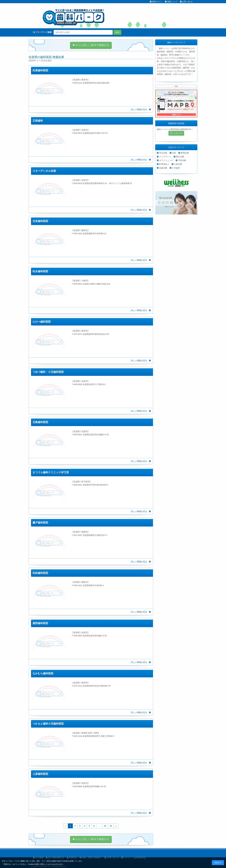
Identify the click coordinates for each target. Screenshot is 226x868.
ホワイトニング (166, 160)
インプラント (165, 157)
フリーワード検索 (42, 32)
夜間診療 (185, 153)
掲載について (172, 2)
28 (105, 826)
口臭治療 (178, 164)
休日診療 (163, 153)
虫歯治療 (163, 168)
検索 (117, 32)
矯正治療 (180, 157)
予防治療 (182, 160)
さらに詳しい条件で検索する (91, 45)
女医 (174, 153)
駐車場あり (164, 164)
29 (111, 826)
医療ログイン (157, 2)
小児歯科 (176, 168)
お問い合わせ (188, 2)
